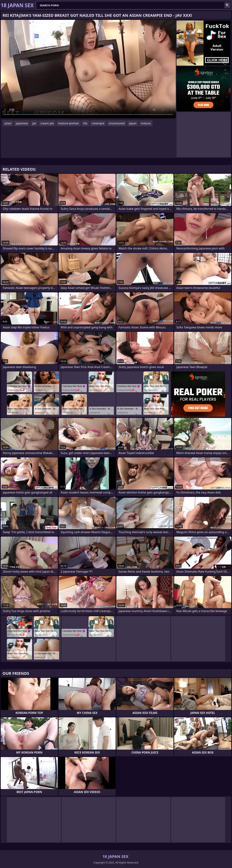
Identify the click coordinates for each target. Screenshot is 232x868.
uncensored (117, 123)
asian (8, 123)
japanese (22, 123)
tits (85, 123)
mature (146, 123)
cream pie (47, 123)
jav (34, 123)
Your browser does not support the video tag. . (88, 69)
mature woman (69, 123)
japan (133, 123)
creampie (98, 123)
